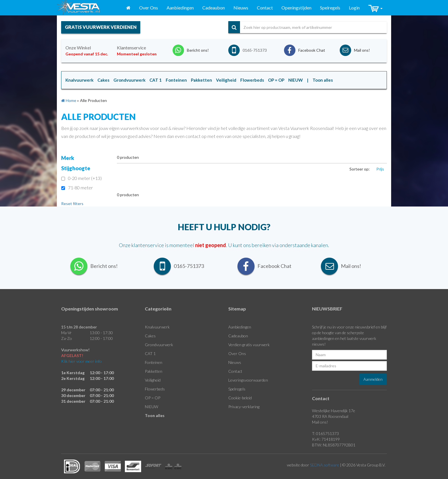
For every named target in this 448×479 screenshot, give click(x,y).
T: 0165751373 (325, 433)
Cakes (150, 336)
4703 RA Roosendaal (330, 416)
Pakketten (154, 371)
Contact (265, 8)
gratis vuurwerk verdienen (101, 27)
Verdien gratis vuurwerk (249, 345)
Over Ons (149, 8)
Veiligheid (153, 380)
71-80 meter (77, 188)
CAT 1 (150, 353)
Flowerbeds (155, 389)
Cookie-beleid (240, 398)
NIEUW (152, 407)
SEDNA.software (325, 465)
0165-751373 (255, 50)
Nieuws (241, 8)
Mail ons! (320, 422)
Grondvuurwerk (159, 345)
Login (354, 8)
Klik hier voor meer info (81, 361)
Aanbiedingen (180, 8)
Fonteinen (154, 362)
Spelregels (330, 8)
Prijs (380, 169)
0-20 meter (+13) (81, 178)
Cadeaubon (214, 8)
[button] (375, 8)
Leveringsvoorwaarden (248, 380)
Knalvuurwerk (157, 327)
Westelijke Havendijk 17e (334, 411)
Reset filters (72, 204)
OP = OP (153, 398)
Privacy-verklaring (244, 407)
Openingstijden (296, 8)
